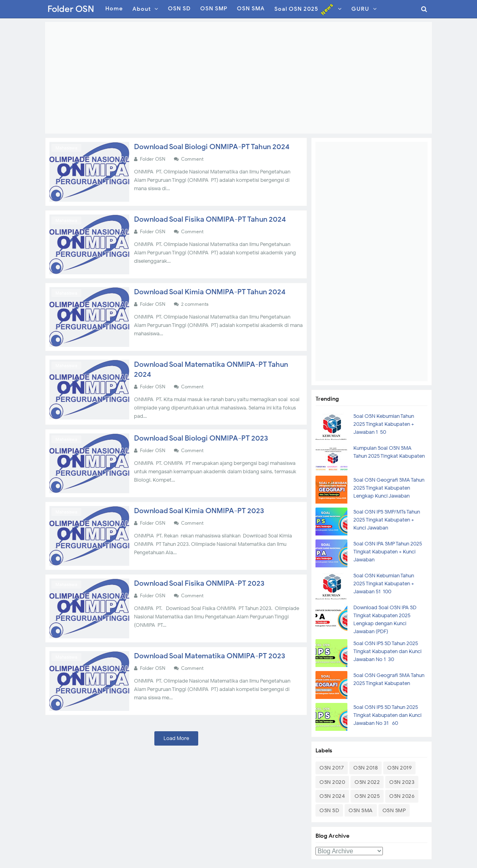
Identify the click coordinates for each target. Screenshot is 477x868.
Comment (193, 159)
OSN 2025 (367, 796)
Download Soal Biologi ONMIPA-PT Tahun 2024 (212, 147)
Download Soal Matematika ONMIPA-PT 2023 (210, 656)
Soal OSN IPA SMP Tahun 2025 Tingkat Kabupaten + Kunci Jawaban (388, 552)
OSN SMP (394, 810)
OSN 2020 (332, 782)
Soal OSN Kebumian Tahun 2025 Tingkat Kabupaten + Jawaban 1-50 (384, 424)
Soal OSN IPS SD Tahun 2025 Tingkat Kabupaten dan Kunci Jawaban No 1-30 (387, 651)
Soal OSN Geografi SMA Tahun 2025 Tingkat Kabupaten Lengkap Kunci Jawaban (389, 488)
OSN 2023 (402, 782)
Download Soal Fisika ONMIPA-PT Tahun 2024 (210, 219)
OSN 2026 (402, 796)
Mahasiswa (66, 148)
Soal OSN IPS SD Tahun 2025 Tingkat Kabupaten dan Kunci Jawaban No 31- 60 (387, 715)
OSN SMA (361, 810)
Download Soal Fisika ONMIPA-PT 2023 (199, 583)
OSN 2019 (399, 768)
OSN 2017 (332, 768)
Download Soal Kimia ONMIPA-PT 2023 (199, 511)
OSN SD (329, 810)
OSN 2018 (366, 768)
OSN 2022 (367, 782)
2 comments (195, 304)
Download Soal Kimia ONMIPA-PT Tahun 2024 (210, 292)
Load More (176, 738)
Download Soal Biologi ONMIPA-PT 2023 (201, 438)
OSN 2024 (332, 796)
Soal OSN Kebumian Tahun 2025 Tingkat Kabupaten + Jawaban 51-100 (384, 584)
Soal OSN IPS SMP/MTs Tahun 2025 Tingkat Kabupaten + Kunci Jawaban (387, 520)
